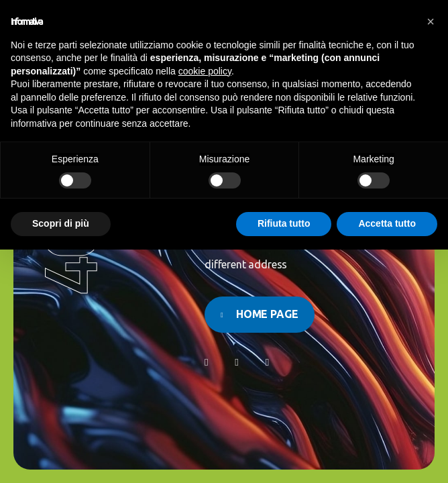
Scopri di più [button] (61, 223)
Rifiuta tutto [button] (284, 223)
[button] (431, 21)
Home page (267, 314)
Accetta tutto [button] (387, 223)
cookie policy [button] (205, 71)
